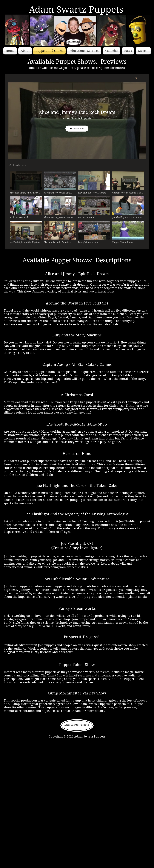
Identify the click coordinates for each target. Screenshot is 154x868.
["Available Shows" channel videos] (77, 208)
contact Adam (71, 711)
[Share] (136, 78)
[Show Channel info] (143, 78)
